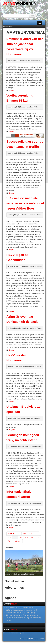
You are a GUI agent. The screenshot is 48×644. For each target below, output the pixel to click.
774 (19, 533)
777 (36, 533)
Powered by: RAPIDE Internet (29, 639)
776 (30, 533)
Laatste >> (17, 541)
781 (26, 537)
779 (15, 537)
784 (9, 541)
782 (32, 537)
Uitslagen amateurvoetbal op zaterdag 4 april (21, 613)
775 (24, 533)
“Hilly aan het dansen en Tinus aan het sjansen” (22, 615)
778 (9, 537)
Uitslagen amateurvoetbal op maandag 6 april (21, 610)
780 (21, 537)
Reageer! (12, 90)
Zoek (32, 16)
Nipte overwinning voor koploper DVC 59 (20, 607)
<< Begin (11, 533)
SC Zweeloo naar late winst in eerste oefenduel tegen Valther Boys (25, 203)
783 (38, 537)
